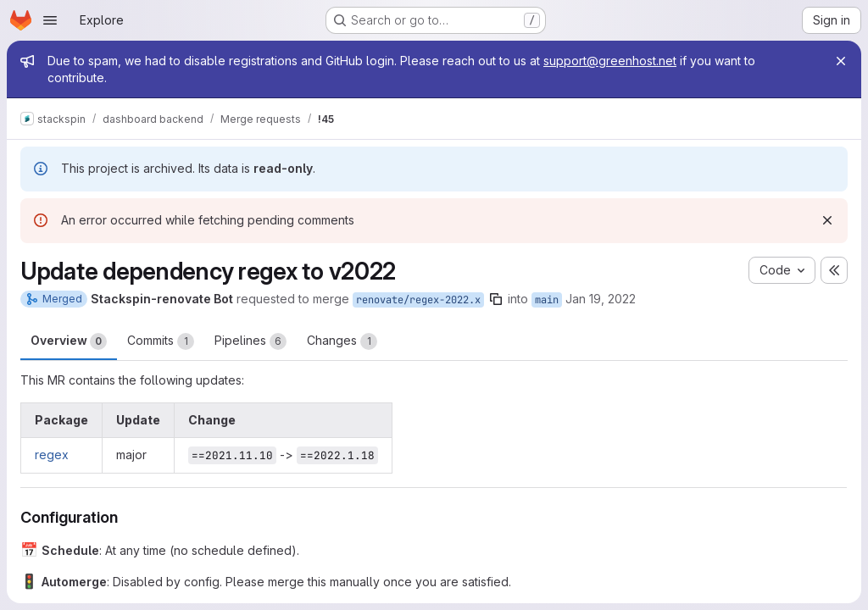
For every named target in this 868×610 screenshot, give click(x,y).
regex (52, 455)
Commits (161, 341)
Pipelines (250, 341)
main (547, 300)
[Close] (841, 61)
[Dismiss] (827, 220)
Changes (342, 341)
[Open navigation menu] (50, 20)
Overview (69, 341)
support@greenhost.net (610, 61)
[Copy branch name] (496, 299)
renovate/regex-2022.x (418, 300)
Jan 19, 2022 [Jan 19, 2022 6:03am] (601, 299)
